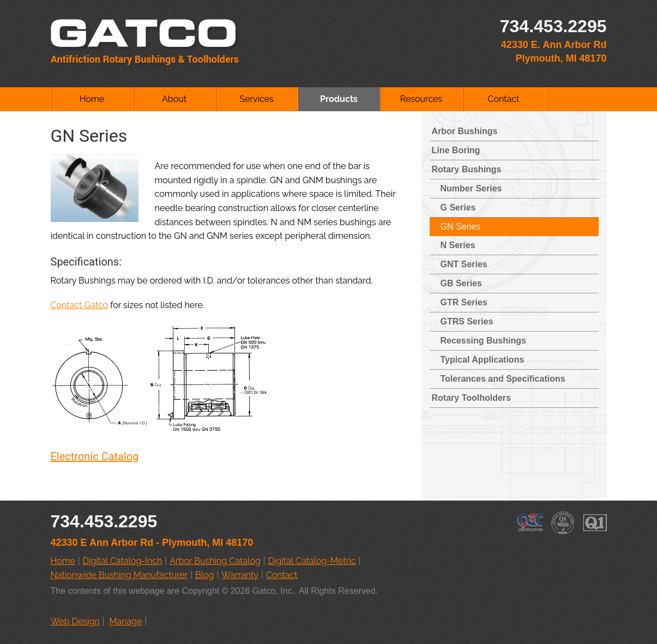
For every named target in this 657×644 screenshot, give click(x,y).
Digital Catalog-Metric (312, 561)
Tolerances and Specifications (503, 379)
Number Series (471, 188)
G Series (458, 207)
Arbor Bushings (465, 131)
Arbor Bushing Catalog (215, 561)
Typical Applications (483, 360)
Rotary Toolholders (472, 398)
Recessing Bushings (483, 341)
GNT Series (464, 264)
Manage (126, 621)
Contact (504, 99)
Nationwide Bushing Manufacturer (119, 575)
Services (257, 99)
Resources (421, 99)
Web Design (75, 621)
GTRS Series (467, 321)
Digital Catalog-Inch (123, 561)
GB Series (461, 283)
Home (92, 99)
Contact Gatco (80, 305)
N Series (458, 245)
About (174, 99)
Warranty (240, 575)
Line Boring (456, 150)
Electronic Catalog (95, 456)
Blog (204, 575)
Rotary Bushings (467, 169)
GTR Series (464, 302)
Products (339, 99)
